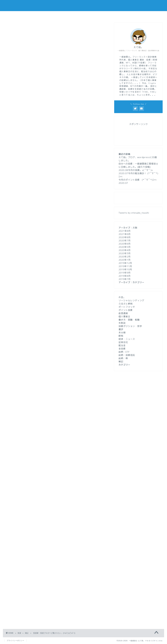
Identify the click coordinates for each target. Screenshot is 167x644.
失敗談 (122, 323)
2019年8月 (125, 276)
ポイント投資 (126, 310)
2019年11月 (125, 266)
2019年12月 (125, 263)
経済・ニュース (127, 339)
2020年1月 (125, 260)
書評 (121, 329)
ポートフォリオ (127, 307)
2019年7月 (125, 279)
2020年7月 (125, 241)
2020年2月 (125, 257)
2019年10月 (125, 269)
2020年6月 (125, 244)
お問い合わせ (119, 15)
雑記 (7, 27)
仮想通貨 (123, 313)
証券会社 (123, 342)
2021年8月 (125, 231)
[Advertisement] (56, 368)
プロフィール (84, 15)
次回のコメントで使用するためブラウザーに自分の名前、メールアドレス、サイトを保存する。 (58, 581)
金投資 (122, 349)
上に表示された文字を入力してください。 (27, 593)
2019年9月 (125, 273)
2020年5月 (125, 247)
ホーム (48, 15)
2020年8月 (125, 237)
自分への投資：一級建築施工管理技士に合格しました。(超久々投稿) (138, 165)
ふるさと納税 (126, 304)
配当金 (122, 345)
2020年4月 (125, 250)
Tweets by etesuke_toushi (134, 213)
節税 (121, 336)
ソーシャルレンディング (131, 300)
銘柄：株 (123, 358)
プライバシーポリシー (15, 640)
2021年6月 (125, 234)
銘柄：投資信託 (127, 355)
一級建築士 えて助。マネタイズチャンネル (83, 6)
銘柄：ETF (124, 352)
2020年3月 (125, 253)
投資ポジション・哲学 (130, 326)
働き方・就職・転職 (129, 320)
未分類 (122, 333)
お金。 (122, 297)
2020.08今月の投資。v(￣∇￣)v (136, 170)
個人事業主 (124, 317)
